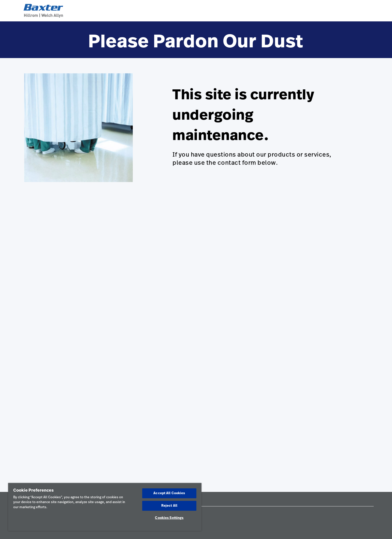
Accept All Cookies (169, 493)
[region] (105, 507)
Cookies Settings (169, 518)
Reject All (169, 506)
